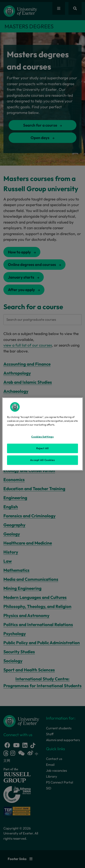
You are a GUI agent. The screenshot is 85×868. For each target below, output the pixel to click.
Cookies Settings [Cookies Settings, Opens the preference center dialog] (42, 437)
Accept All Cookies (42, 460)
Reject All (42, 448)
